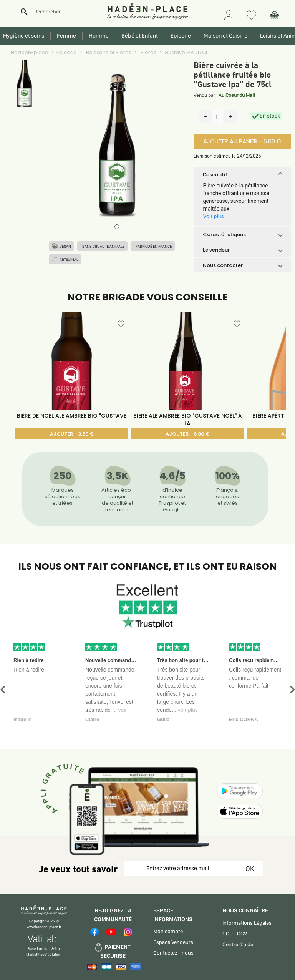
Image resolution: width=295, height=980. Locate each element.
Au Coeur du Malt (237, 95)
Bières (148, 52)
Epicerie (67, 52)
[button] (242, 174)
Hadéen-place (30, 52)
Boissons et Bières (108, 52)
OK (248, 868)
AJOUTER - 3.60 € (72, 434)
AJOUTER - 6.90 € (187, 434)
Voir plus (213, 216)
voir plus (188, 710)
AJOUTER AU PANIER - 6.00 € (242, 141)
